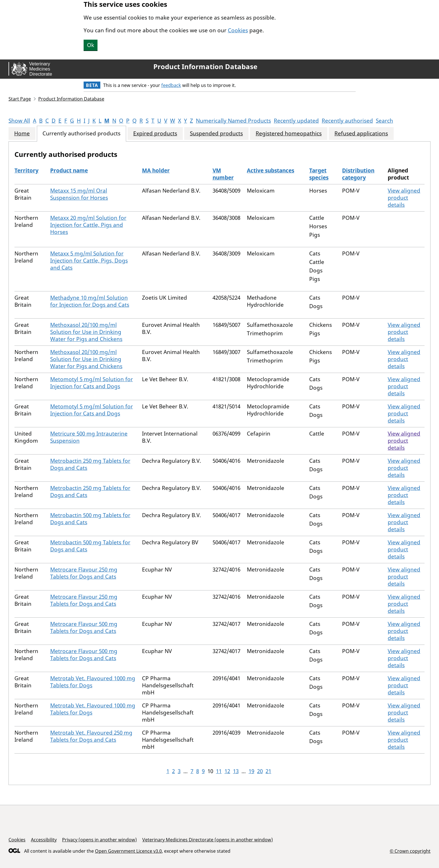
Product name (69, 170)
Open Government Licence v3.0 (128, 851)
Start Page (20, 99)
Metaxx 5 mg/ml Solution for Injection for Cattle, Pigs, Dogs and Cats (89, 261)
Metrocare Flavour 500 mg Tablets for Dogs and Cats (84, 627)
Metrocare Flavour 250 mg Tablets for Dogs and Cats (84, 573)
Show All (19, 121)
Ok (91, 45)
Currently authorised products (81, 134)
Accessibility (44, 840)
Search (384, 121)
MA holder (156, 170)
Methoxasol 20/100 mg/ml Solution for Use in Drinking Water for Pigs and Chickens (86, 332)
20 (260, 771)
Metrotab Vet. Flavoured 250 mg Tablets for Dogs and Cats (91, 736)
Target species (319, 174)
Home (22, 134)
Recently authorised (347, 121)
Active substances (271, 170)
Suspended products (216, 134)
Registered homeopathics (289, 134)
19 (251, 771)
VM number (223, 174)
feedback (171, 85)
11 (219, 771)
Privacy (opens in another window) (99, 840)
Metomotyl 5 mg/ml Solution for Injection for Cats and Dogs (92, 383)
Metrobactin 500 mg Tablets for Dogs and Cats (90, 519)
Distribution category (358, 174)
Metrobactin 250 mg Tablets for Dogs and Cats (90, 464)
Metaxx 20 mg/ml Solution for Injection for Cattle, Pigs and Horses (88, 225)
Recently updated (296, 121)
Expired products (155, 134)
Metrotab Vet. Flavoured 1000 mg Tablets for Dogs (93, 682)
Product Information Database (205, 67)
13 (236, 771)
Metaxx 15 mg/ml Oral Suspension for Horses (79, 194)
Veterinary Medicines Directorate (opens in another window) (208, 840)
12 (227, 771)
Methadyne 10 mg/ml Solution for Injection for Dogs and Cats (90, 301)
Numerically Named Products (233, 121)
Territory (26, 170)
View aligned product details (404, 198)
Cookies (238, 30)
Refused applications (361, 134)
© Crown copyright (410, 851)
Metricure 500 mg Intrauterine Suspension (89, 437)
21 (268, 771)
